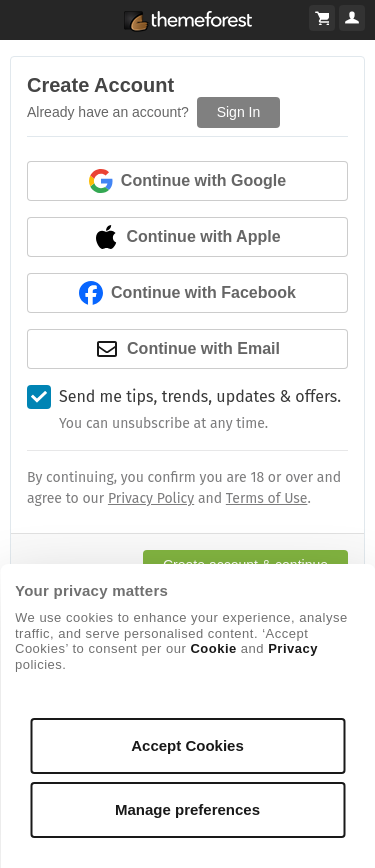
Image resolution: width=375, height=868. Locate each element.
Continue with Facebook (187, 293)
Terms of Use (267, 498)
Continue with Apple (187, 237)
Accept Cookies (187, 745)
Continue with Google (187, 181)
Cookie (213, 648)
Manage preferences (187, 809)
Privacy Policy (151, 498)
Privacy (293, 648)
